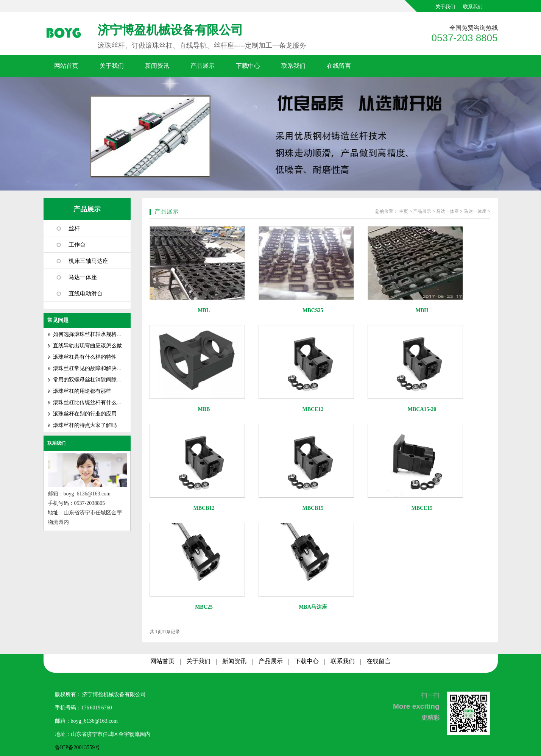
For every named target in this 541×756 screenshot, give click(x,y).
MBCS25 (313, 310)
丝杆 (74, 228)
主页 (404, 211)
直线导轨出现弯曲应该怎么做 (87, 346)
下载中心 (248, 66)
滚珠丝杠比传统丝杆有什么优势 (90, 402)
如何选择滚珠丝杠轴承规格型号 (90, 334)
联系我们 (473, 7)
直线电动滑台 (86, 294)
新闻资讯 (157, 66)
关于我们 (445, 7)
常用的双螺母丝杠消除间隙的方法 (93, 380)
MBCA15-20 (422, 409)
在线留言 (339, 66)
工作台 (77, 245)
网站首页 (66, 66)
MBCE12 (313, 409)
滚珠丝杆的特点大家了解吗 (85, 425)
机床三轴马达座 (88, 261)
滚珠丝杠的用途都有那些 (82, 391)
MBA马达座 (313, 607)
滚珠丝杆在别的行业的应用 (85, 414)
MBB (204, 409)
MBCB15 (313, 508)
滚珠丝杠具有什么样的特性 (85, 357)
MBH (422, 310)
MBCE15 (422, 508)
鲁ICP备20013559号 (78, 747)
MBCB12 (204, 508)
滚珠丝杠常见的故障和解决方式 (90, 368)
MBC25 (204, 607)
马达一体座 (83, 277)
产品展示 (203, 66)
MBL (204, 310)
